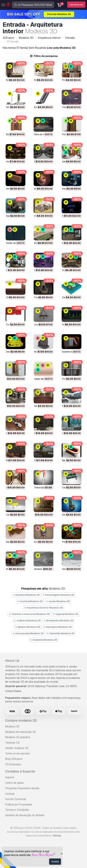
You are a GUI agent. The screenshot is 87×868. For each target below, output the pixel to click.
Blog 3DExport (14, 759)
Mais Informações (43, 855)
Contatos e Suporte (20, 771)
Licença (10, 794)
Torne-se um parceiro (18, 753)
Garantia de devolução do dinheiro (25, 815)
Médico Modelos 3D (28, 627)
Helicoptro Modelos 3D (58, 627)
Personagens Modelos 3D (58, 595)
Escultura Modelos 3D (26, 595)
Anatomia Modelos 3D (43, 640)
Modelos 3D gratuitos (18, 737)
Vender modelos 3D (17, 748)
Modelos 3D (12, 726)
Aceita (55, 862)
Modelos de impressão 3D (21, 732)
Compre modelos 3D (21, 720)
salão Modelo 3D (43, 379)
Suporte (10, 777)
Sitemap (57, 836)
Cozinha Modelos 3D (30, 601)
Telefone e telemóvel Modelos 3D (29, 614)
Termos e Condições (17, 810)
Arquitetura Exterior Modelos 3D (44, 608)
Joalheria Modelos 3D (27, 621)
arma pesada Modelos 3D (28, 633)
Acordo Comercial (16, 799)
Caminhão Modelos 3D (61, 633)
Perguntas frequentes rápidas (22, 788)
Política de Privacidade (19, 805)
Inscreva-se (76, 5)
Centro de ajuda (14, 783)
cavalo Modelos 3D (58, 601)
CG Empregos (13, 764)
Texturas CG (12, 743)
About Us (12, 661)
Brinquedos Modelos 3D (59, 621)
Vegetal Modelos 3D (65, 614)
